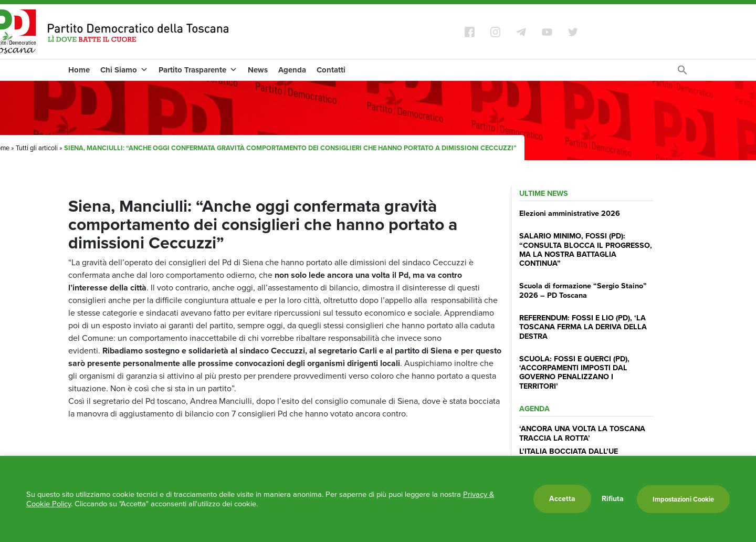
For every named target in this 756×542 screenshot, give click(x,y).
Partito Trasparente (198, 70)
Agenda (292, 70)
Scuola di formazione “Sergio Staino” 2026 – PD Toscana (583, 290)
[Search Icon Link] (682, 73)
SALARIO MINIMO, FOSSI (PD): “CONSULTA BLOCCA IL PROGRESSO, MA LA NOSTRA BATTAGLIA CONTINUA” (586, 249)
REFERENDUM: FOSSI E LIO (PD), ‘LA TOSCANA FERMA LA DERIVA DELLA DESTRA (583, 327)
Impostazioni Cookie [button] (683, 499)
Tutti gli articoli (37, 148)
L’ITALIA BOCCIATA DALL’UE (569, 451)
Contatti (331, 70)
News (258, 70)
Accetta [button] (562, 499)
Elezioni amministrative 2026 (570, 213)
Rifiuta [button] (613, 499)
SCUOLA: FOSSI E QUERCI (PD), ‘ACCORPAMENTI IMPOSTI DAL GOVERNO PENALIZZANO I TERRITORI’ (574, 372)
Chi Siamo (124, 70)
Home (79, 70)
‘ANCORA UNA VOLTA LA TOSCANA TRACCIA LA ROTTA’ (582, 433)
